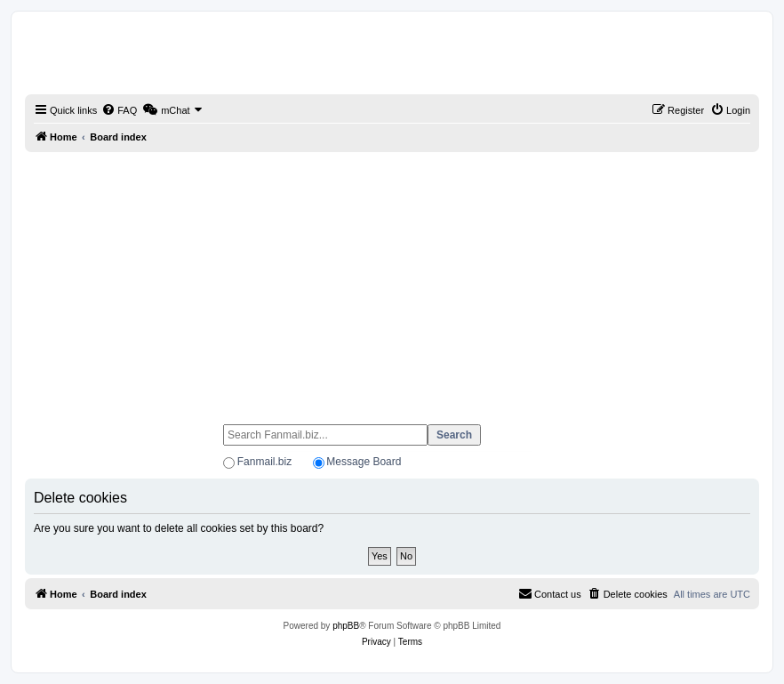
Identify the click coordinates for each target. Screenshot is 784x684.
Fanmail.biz (264, 462)
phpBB (346, 626)
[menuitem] (119, 110)
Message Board (364, 462)
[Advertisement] (392, 280)
